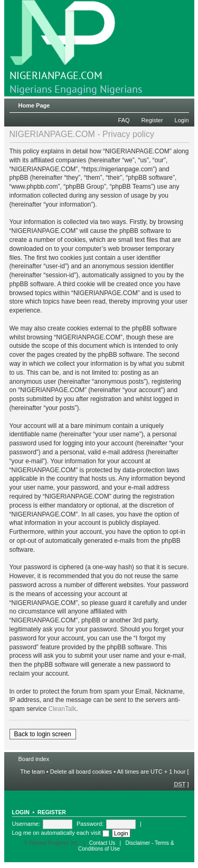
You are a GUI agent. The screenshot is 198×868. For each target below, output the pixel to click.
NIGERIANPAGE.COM (62, 41)
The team (32, 772)
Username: (26, 824)
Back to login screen (43, 734)
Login (182, 120)
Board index (34, 759)
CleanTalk (63, 709)
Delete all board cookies (81, 772)
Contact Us (102, 843)
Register (152, 120)
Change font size (181, 103)
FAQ (124, 120)
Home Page (34, 105)
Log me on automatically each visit (61, 833)
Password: (90, 824)
